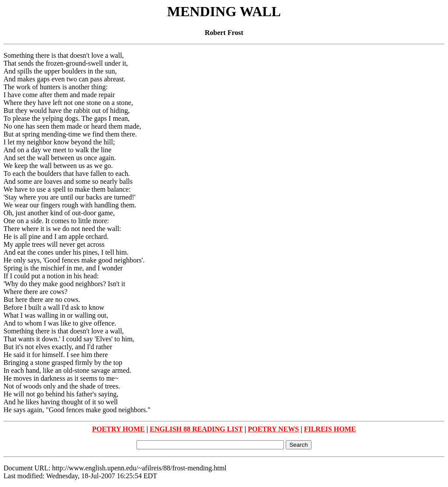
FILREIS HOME (330, 429)
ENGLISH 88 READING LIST (196, 429)
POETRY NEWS (274, 429)
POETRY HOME (119, 429)
